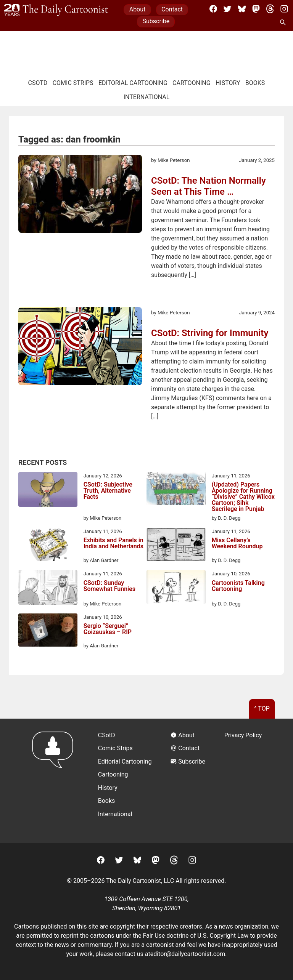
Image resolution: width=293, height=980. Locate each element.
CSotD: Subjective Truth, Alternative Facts (108, 491)
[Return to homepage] (55, 781)
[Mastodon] (256, 9)
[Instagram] (284, 9)
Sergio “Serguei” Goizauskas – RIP (108, 629)
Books (255, 83)
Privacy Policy (243, 735)
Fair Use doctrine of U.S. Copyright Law (196, 936)
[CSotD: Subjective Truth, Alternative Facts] (48, 491)
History (228, 83)
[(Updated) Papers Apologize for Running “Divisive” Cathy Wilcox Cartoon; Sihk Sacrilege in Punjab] (176, 490)
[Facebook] (213, 9)
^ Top (262, 709)
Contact (172, 9)
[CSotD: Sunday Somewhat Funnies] (48, 589)
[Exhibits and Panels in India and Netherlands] (48, 546)
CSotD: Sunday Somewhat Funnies (109, 586)
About (138, 9)
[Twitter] (227, 9)
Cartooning (192, 83)
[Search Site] (284, 23)
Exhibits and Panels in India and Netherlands (113, 544)
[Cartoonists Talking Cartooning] (176, 588)
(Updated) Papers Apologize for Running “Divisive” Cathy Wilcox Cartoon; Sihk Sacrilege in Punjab (243, 497)
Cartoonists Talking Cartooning (238, 586)
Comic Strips (73, 83)
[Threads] (270, 9)
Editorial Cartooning (133, 83)
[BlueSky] (242, 9)
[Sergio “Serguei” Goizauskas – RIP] (48, 631)
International (147, 97)
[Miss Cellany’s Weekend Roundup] (176, 546)
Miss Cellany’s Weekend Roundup (237, 544)
